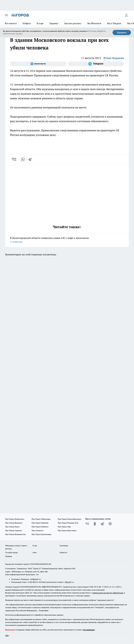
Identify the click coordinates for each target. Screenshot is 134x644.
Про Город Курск (12, 527)
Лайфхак (27, 23)
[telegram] (31, 159)
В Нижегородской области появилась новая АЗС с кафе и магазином (67, 240)
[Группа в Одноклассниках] (95, 524)
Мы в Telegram (114, 23)
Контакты (64, 546)
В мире (40, 23)
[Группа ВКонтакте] (38, 64)
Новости (63, 552)
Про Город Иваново (40, 523)
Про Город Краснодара (41, 534)
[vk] (14, 159)
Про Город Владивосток (15, 534)
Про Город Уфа (64, 527)
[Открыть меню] (6, 15)
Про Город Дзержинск (15, 519)
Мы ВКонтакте (94, 23)
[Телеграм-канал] (96, 64)
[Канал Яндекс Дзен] (110, 524)
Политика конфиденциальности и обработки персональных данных (34, 615)
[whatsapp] (23, 159)
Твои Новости (38, 530)
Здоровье (54, 23)
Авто (35, 552)
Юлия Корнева (114, 58)
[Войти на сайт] (126, 15)
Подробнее (44, 610)
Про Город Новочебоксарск (70, 519)
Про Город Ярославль (67, 530)
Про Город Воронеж (14, 523)
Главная (8, 556)
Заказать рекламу (73, 23)
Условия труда (11, 552)
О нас (35, 546)
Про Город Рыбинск (40, 527)
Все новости (11, 23)
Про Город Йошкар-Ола (68, 523)
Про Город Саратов (13, 530)
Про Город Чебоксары (41, 519)
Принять (122, 33)
